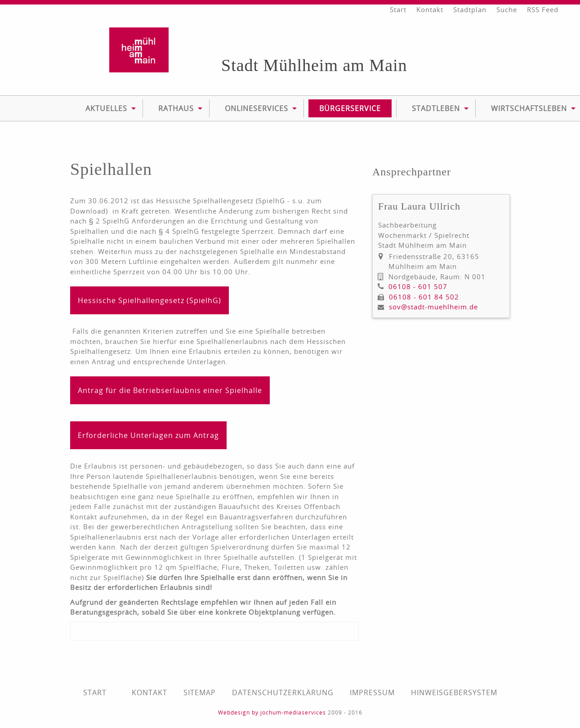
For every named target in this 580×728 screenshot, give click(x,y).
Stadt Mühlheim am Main (314, 65)
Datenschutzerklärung (283, 692)
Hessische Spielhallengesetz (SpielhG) (149, 300)
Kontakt (430, 9)
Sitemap (200, 692)
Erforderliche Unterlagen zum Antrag (148, 435)
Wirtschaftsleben (529, 108)
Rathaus (176, 108)
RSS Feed (543, 9)
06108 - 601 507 (418, 286)
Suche (507, 9)
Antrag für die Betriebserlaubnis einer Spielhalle (170, 390)
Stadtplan (470, 9)
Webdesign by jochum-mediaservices (272, 712)
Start (398, 9)
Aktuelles (106, 108)
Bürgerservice (350, 108)
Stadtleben (436, 108)
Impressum (372, 692)
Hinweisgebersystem (454, 692)
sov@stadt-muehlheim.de (433, 307)
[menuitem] (107, 108)
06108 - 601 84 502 (424, 297)
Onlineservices (257, 108)
